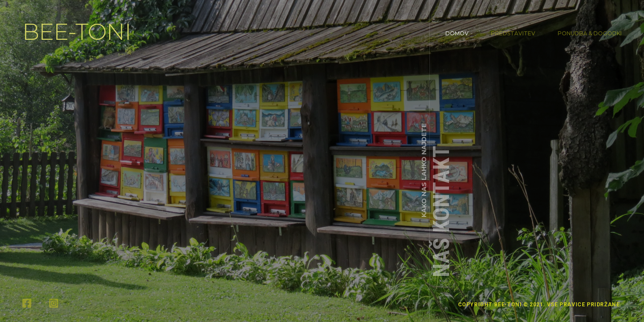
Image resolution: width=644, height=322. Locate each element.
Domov (457, 33)
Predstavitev (513, 33)
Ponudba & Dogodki (590, 33)
